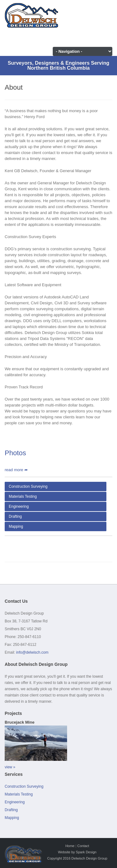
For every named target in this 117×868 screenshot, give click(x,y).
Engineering (19, 506)
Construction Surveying (28, 486)
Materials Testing (23, 496)
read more (16, 470)
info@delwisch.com (32, 652)
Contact (83, 846)
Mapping (16, 526)
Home (70, 846)
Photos (15, 453)
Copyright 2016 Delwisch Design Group (77, 858)
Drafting (15, 516)
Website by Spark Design (77, 852)
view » (10, 767)
